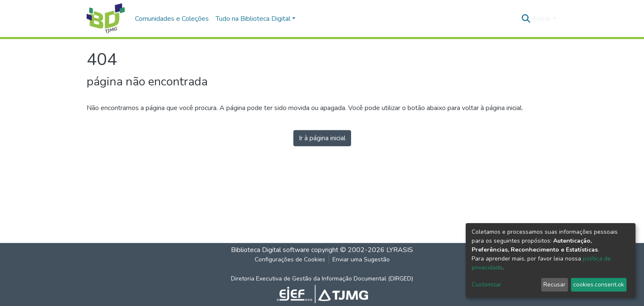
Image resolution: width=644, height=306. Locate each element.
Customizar (487, 285)
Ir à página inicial (322, 138)
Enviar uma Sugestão (361, 259)
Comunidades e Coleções (172, 19)
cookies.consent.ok (599, 285)
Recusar (554, 285)
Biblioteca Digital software (270, 250)
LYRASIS (400, 250)
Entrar (542, 19)
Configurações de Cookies (290, 259)
